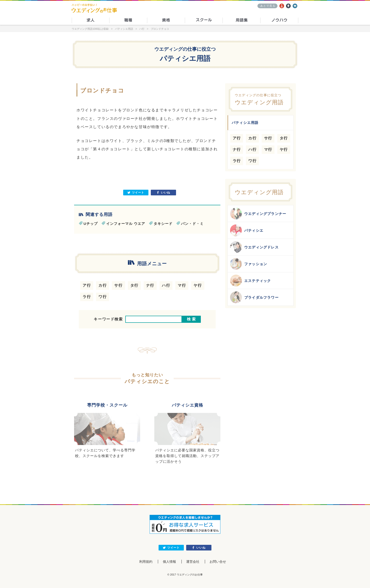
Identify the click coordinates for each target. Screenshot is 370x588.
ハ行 (166, 285)
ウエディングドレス (254, 247)
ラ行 (87, 297)
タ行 (134, 285)
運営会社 (193, 562)
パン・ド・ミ (192, 224)
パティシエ (247, 230)
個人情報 (169, 562)
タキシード (163, 224)
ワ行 (103, 297)
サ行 (118, 285)
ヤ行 (198, 285)
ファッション (249, 264)
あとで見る (268, 6)
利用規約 (145, 562)
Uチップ (91, 224)
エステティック (250, 281)
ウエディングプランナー (258, 214)
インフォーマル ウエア (126, 224)
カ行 (103, 285)
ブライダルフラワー (254, 297)
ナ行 (150, 285)
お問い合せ (218, 562)
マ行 (182, 285)
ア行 (87, 285)
